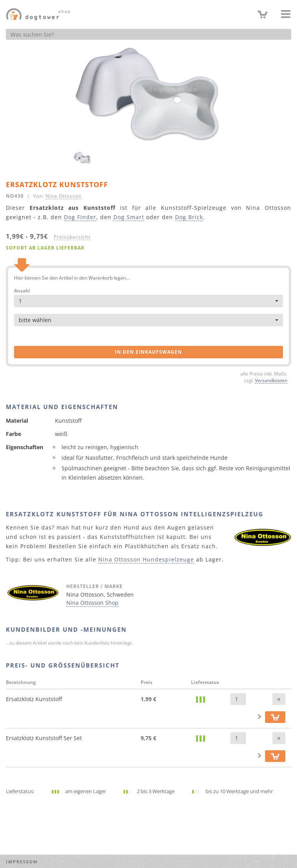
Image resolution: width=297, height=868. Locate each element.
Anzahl (22, 291)
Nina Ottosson (64, 196)
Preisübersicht (72, 237)
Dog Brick (189, 217)
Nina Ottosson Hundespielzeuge (146, 559)
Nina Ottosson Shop (92, 603)
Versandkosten (271, 380)
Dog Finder (80, 217)
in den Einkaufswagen (148, 352)
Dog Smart (129, 217)
